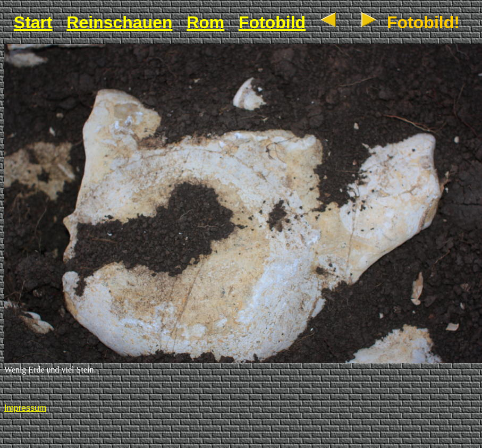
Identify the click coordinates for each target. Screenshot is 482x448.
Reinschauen (119, 22)
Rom (205, 22)
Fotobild (272, 22)
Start (33, 22)
